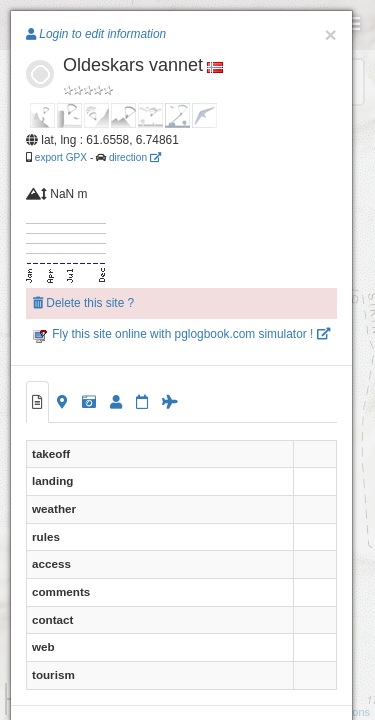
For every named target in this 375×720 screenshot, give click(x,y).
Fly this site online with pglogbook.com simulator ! (181, 334)
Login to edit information (96, 34)
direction (135, 157)
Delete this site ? (83, 303)
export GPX (61, 157)
